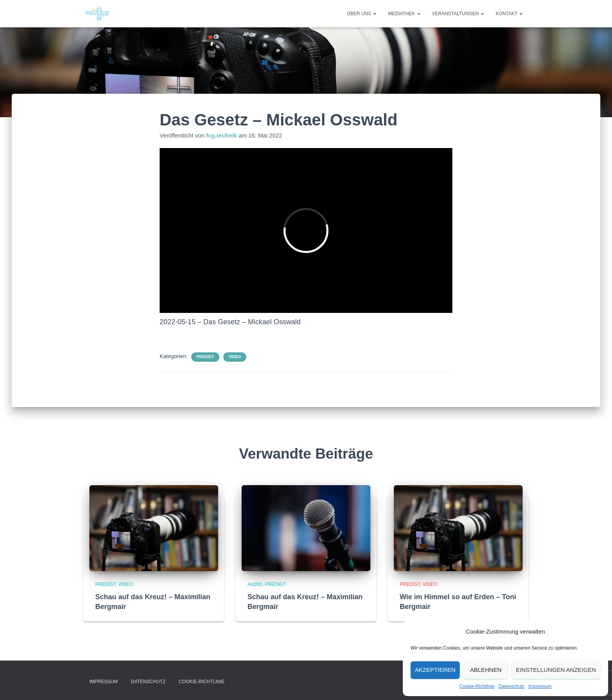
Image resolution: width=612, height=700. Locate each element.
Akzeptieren (435, 670)
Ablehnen (486, 670)
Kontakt (509, 14)
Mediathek (404, 14)
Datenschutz (511, 686)
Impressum (540, 686)
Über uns (362, 14)
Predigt (205, 357)
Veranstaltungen (458, 14)
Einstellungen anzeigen (556, 670)
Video (235, 357)
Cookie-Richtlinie (477, 686)
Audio (255, 584)
